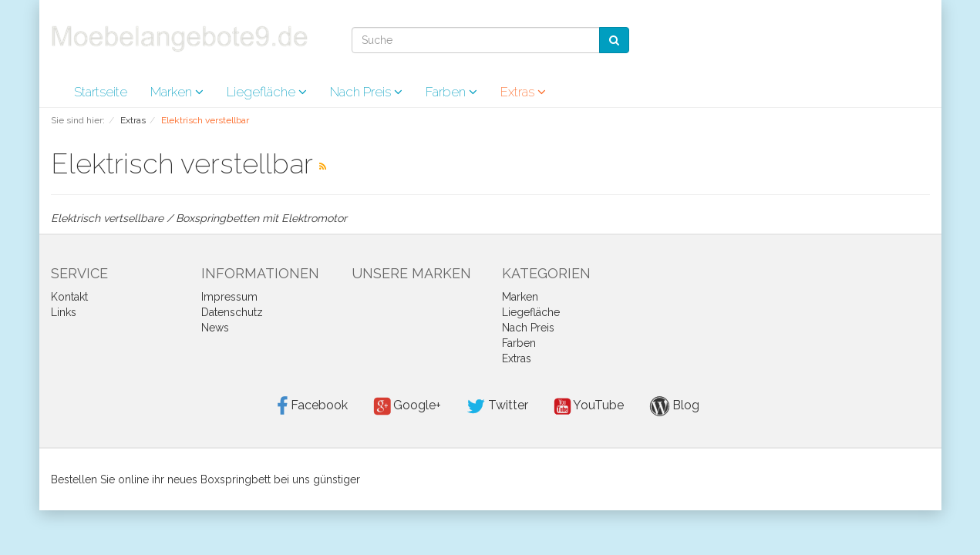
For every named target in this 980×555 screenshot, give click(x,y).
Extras (523, 92)
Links (64, 312)
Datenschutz (232, 312)
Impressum (229, 297)
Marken (177, 92)
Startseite (101, 92)
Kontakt (69, 297)
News (215, 328)
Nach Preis (366, 92)
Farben (451, 92)
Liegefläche (267, 92)
